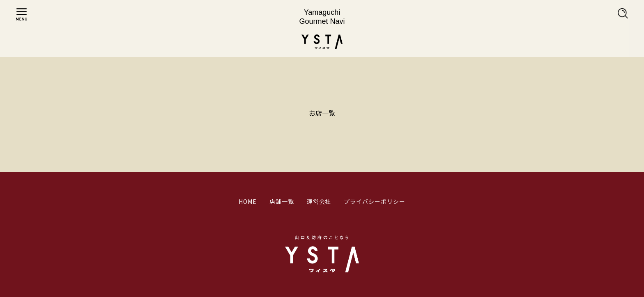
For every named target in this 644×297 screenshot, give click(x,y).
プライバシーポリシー (375, 201)
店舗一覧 (282, 201)
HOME (248, 201)
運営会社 (319, 201)
